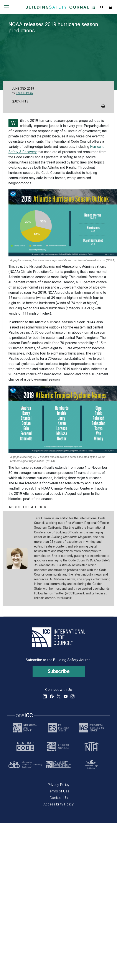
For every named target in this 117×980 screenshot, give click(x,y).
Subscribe (58, 671)
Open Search (102, 7)
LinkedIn (45, 696)
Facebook (52, 696)
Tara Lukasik (25, 93)
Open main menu (7, 7)
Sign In (110, 7)
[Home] (57, 7)
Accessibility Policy (58, 804)
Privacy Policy (58, 785)
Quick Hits (20, 101)
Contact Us (59, 798)
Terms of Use (58, 791)
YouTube (66, 696)
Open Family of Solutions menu (93, 7)
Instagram (73, 696)
